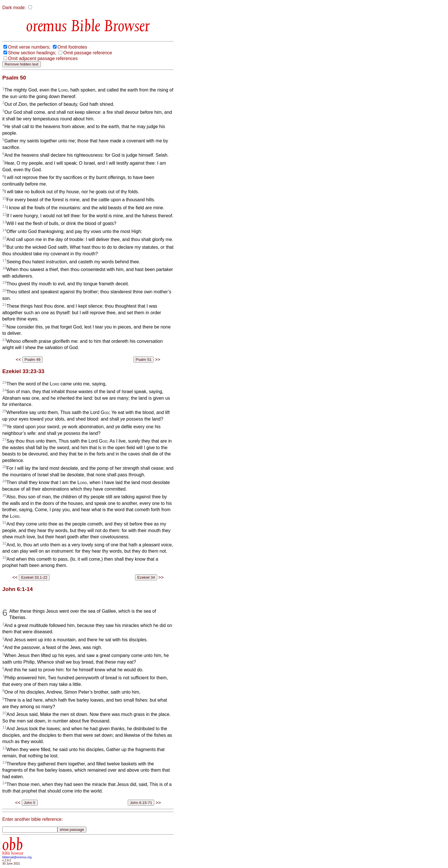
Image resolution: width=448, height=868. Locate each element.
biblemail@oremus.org (17, 857)
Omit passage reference (88, 53)
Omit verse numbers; (29, 47)
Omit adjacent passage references (43, 58)
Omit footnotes (72, 47)
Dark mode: (14, 8)
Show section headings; (32, 53)
